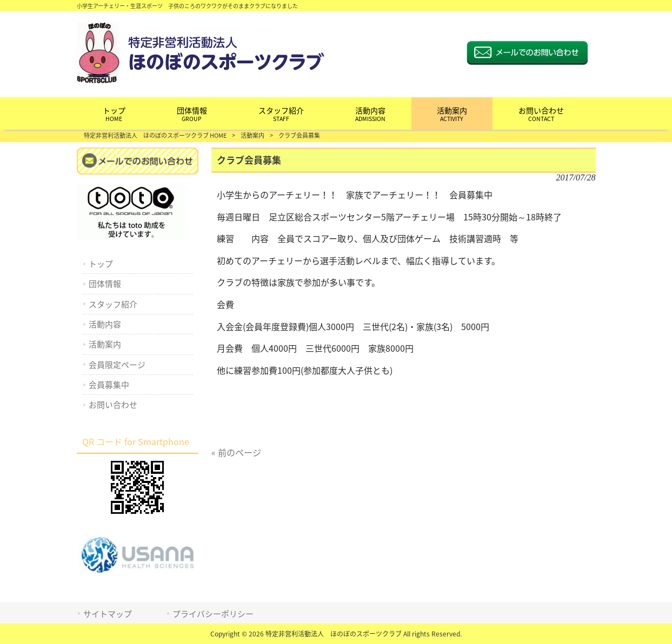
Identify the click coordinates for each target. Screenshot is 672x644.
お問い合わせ (113, 405)
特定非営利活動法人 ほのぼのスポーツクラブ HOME (155, 135)
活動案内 (252, 135)
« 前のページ (236, 452)
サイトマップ (108, 614)
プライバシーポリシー (213, 614)
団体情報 (105, 284)
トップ (101, 264)
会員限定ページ (117, 365)
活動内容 (105, 324)
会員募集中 (109, 385)
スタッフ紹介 (113, 304)
